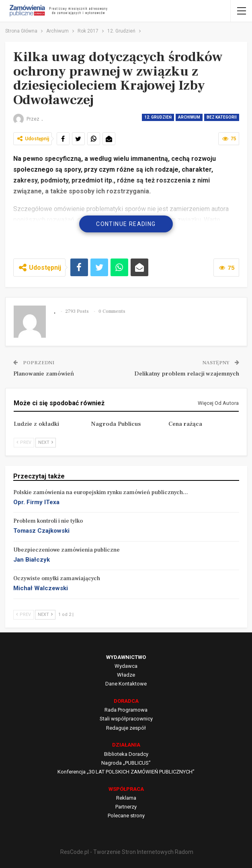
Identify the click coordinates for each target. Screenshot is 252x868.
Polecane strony (126, 816)
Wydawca (126, 666)
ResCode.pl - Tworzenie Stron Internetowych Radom (127, 852)
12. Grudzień (158, 117)
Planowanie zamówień (44, 374)
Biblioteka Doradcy (126, 754)
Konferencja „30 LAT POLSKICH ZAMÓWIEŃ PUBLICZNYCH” (126, 772)
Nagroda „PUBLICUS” (126, 763)
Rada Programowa (126, 710)
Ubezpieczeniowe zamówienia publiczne (67, 550)
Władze (126, 675)
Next (46, 442)
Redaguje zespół (126, 728)
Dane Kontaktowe (126, 684)
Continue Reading (126, 224)
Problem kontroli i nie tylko (48, 521)
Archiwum (189, 117)
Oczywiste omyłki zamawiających (57, 579)
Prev (24, 442)
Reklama (126, 798)
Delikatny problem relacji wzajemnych (187, 374)
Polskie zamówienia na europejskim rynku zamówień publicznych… (101, 492)
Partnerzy (126, 807)
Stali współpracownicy (126, 719)
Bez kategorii (222, 117)
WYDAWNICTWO (126, 657)
